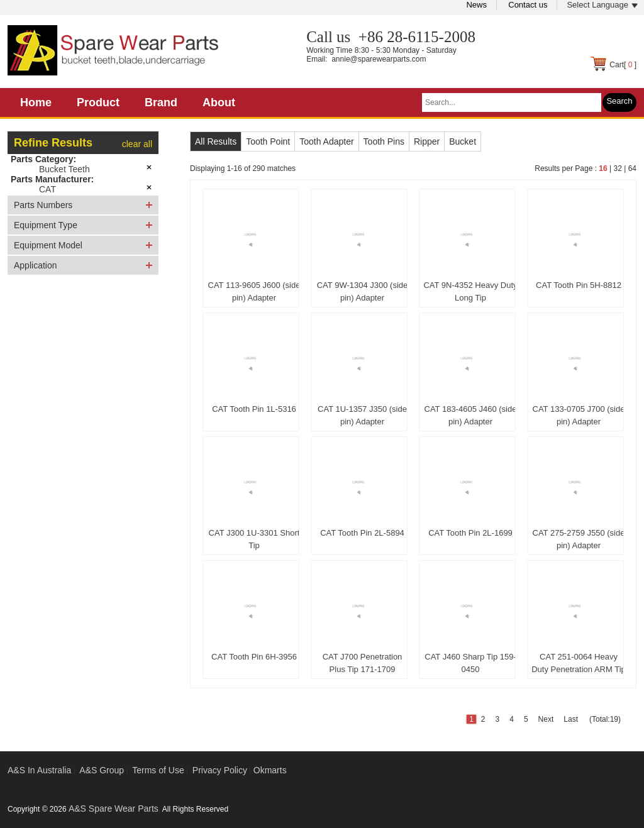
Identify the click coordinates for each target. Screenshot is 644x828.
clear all (137, 144)
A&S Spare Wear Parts (114, 809)
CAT (47, 189)
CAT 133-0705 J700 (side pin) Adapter (579, 415)
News (476, 5)
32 (617, 168)
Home (36, 102)
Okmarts (270, 770)
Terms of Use (158, 770)
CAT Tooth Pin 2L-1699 (470, 533)
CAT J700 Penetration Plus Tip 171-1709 (363, 663)
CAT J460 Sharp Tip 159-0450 (470, 663)
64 (632, 168)
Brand (161, 102)
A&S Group (102, 770)
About (219, 102)
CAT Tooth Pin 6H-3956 (254, 657)
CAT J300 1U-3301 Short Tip (254, 539)
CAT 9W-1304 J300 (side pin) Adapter (363, 291)
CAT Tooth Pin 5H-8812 (579, 285)
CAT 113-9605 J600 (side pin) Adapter (254, 291)
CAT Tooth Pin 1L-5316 (254, 409)
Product (98, 102)
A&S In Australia (39, 770)
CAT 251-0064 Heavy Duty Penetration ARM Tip (579, 663)
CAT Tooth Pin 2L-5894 (362, 533)
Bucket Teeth (64, 169)
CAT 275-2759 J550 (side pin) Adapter (579, 539)
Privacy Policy (220, 770)
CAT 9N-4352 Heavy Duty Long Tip (470, 291)
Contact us (528, 5)
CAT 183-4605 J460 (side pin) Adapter (471, 415)
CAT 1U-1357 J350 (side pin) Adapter (362, 415)
